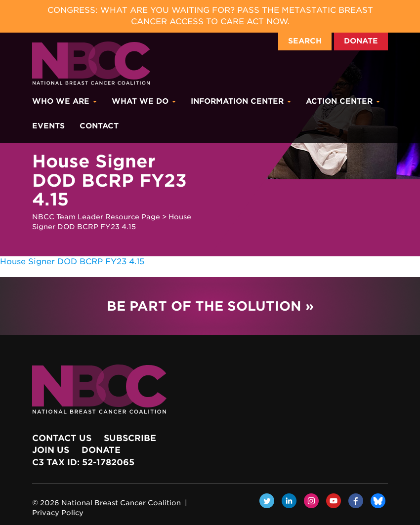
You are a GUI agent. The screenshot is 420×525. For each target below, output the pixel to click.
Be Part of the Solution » (210, 306)
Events (48, 126)
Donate (361, 41)
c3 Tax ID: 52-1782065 (83, 462)
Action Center (343, 101)
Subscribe (130, 438)
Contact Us (62, 438)
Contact (99, 126)
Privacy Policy (58, 513)
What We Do (144, 101)
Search (305, 41)
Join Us (51, 450)
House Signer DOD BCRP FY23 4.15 (72, 262)
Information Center (241, 101)
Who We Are (64, 101)
